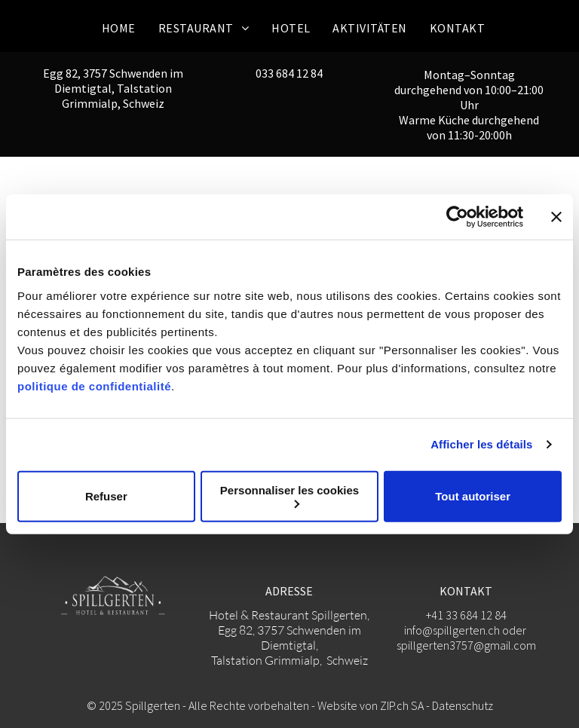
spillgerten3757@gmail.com (466, 645)
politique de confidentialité (94, 385)
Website (337, 705)
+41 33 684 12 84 (466, 615)
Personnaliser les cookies (289, 496)
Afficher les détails (481, 444)
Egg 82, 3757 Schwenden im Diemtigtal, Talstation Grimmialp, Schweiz (113, 88)
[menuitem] (119, 28)
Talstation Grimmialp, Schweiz (289, 660)
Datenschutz (463, 705)
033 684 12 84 (289, 73)
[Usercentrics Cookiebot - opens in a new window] (457, 217)
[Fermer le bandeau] (556, 217)
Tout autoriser (473, 496)
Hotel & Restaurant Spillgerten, (289, 615)
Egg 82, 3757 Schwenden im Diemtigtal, (289, 638)
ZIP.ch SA (402, 705)
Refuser (106, 496)
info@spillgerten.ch (452, 630)
